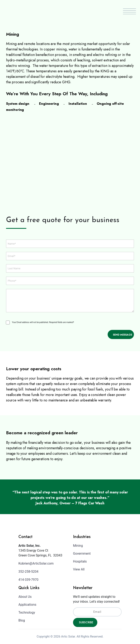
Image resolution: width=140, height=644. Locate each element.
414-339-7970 (28, 580)
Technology (27, 612)
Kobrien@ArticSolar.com (36, 563)
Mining (78, 546)
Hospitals (80, 561)
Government (82, 554)
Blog (22, 620)
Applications (27, 605)
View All (79, 569)
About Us (25, 597)
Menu (129, 11)
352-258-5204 (28, 572)
